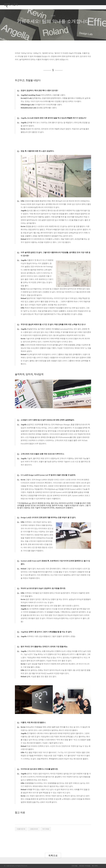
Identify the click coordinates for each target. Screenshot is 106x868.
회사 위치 (95, 866)
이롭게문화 (21, 829)
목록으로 (53, 855)
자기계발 (46, 829)
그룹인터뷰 (34, 829)
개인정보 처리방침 (85, 866)
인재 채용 (75, 866)
